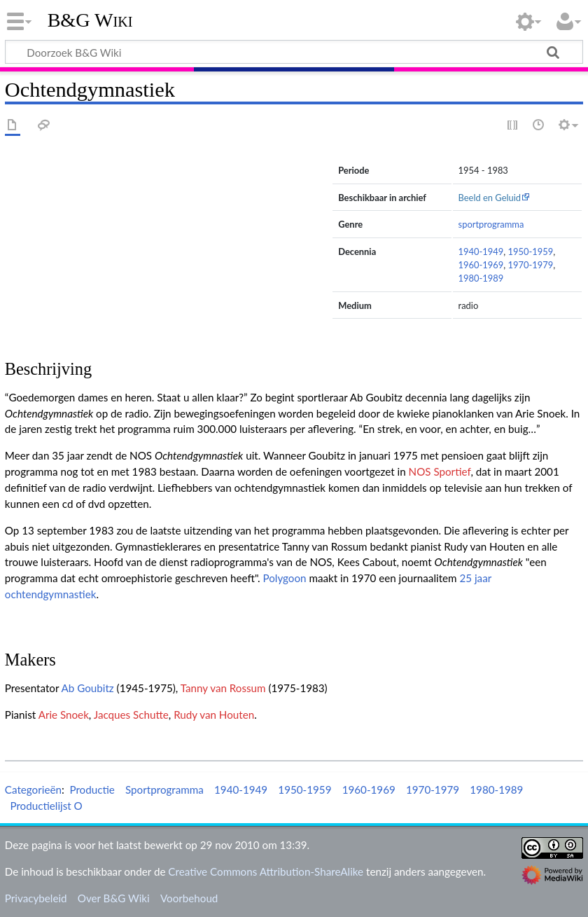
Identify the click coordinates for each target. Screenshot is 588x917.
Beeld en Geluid (490, 198)
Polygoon (284, 578)
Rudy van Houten (214, 715)
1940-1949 (481, 251)
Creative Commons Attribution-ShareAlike (266, 871)
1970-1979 (530, 265)
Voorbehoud (189, 898)
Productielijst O (46, 806)
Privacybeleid (36, 898)
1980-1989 (481, 278)
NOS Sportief (440, 471)
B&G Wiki (90, 20)
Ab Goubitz (88, 688)
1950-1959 (530, 251)
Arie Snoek (64, 715)
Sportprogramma (164, 790)
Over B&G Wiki (114, 898)
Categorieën (33, 790)
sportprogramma (491, 224)
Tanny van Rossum (223, 688)
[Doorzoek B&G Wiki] (294, 52)
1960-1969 (481, 265)
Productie (92, 790)
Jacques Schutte (131, 715)
